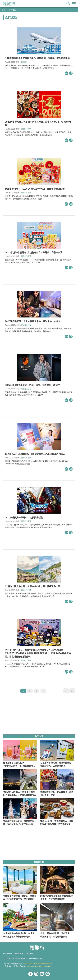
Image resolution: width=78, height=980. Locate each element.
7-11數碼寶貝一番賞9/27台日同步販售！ (25, 517)
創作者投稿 (7, 953)
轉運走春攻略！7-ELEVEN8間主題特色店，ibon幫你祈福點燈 (35, 189)
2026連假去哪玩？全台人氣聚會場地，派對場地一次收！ (33, 321)
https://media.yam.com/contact (39, 966)
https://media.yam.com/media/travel (37, 963)
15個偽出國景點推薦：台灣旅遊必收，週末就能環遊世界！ (34, 586)
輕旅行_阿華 (26, 129)
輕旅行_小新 (26, 193)
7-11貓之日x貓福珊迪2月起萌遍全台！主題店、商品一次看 (34, 252)
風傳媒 (24, 62)
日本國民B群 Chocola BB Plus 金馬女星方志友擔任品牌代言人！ (36, 454)
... (43, 691)
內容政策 (29, 953)
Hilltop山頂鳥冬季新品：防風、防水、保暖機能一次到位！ (33, 385)
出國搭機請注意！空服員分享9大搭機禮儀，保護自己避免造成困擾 (37, 58)
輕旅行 (9, 4)
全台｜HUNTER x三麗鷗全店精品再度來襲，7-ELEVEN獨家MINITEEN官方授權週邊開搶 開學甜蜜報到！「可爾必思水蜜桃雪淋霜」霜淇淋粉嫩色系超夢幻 (38, 653)
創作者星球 (19, 953)
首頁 (4, 10)
